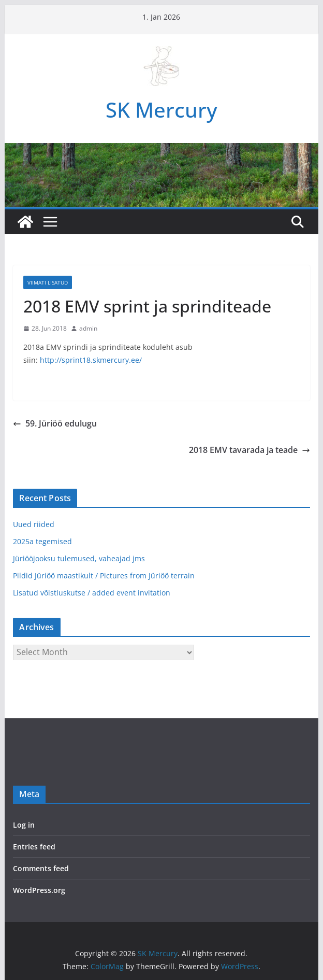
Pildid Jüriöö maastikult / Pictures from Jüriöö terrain (104, 576)
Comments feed (41, 868)
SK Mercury (162, 110)
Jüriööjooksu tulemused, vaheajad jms (79, 558)
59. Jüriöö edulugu (55, 423)
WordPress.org (39, 890)
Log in (24, 825)
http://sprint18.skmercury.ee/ (91, 360)
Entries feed (34, 847)
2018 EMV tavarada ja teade (249, 450)
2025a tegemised (42, 541)
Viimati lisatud (48, 282)
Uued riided (34, 524)
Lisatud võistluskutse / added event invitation (92, 593)
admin (88, 328)
